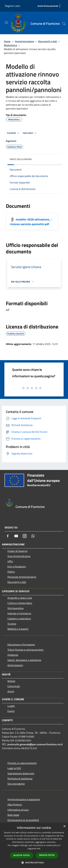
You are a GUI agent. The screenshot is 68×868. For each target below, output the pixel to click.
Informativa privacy (18, 810)
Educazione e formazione (21, 645)
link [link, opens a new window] (39, 849)
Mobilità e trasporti (18, 629)
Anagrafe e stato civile (20, 598)
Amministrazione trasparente (24, 799)
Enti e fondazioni (17, 567)
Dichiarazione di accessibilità (23, 820)
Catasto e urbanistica (19, 619)
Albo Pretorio (15, 805)
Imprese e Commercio (19, 613)
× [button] (64, 826)
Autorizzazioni (15, 665)
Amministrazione (25, 41)
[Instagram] (25, 536)
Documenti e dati (48, 41)
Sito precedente (16, 784)
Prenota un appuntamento (22, 763)
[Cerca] (64, 24)
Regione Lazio (12, 6)
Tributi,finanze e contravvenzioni (25, 650)
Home (7, 41)
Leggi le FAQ (14, 768)
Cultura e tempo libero (20, 603)
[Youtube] (16, 536)
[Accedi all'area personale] (48, 6)
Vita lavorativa (15, 608)
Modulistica (10, 45)
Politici (11, 572)
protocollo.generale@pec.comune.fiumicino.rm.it (35, 744)
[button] (34, 863)
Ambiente (13, 655)
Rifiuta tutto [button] (47, 855)
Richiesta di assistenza (20, 779)
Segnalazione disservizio (21, 773)
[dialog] (34, 845)
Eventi (11, 711)
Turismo (12, 624)
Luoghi (11, 706)
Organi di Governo (17, 551)
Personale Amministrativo (22, 577)
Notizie (11, 681)
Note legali (13, 815)
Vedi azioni (30, 133)
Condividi (14, 133)
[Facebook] (8, 536)
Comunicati (14, 686)
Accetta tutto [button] (22, 855)
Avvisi (11, 691)
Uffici (10, 561)
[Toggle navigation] (6, 23)
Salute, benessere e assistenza (24, 660)
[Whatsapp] (33, 536)
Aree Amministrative (19, 556)
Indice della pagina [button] (21, 159)
